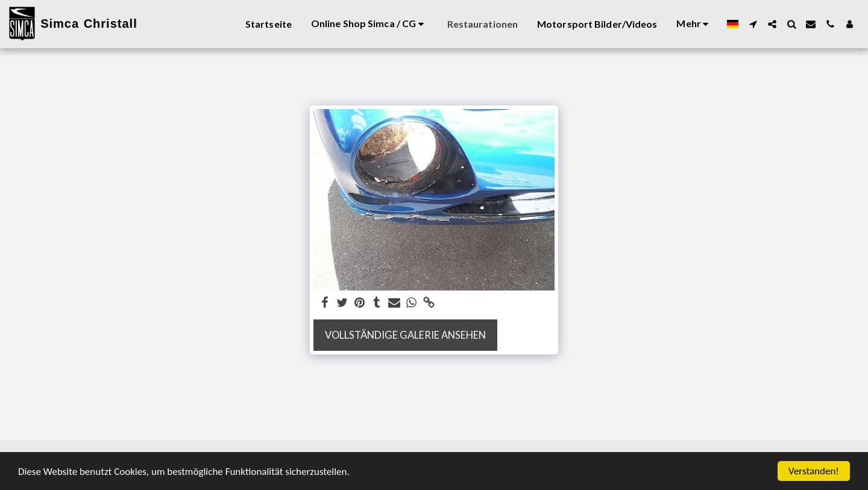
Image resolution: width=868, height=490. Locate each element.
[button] (753, 24)
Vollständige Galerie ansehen (405, 335)
